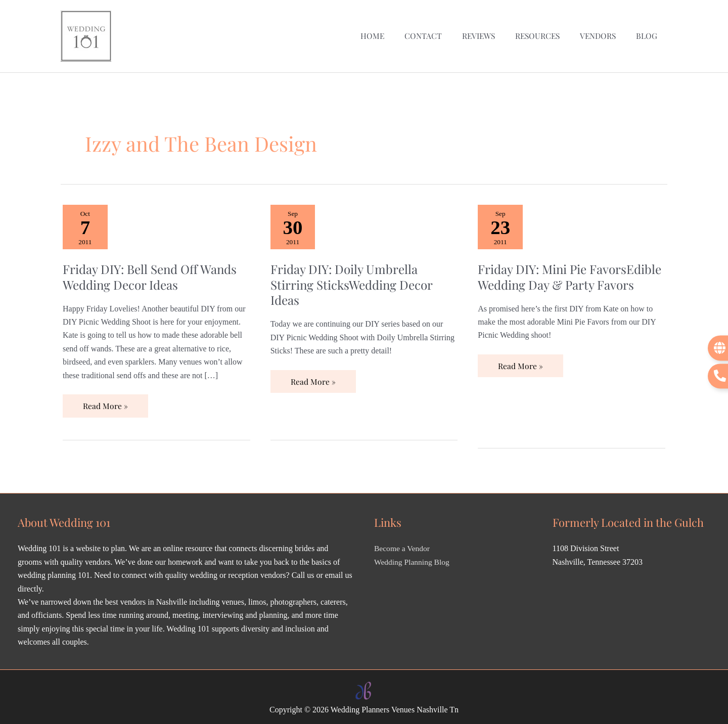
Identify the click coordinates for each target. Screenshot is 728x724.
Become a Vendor (403, 546)
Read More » (105, 399)
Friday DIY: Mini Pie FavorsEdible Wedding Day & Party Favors (560, 281)
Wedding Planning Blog (413, 559)
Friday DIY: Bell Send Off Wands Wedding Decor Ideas (153, 273)
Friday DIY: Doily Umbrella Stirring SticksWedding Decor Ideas (354, 281)
